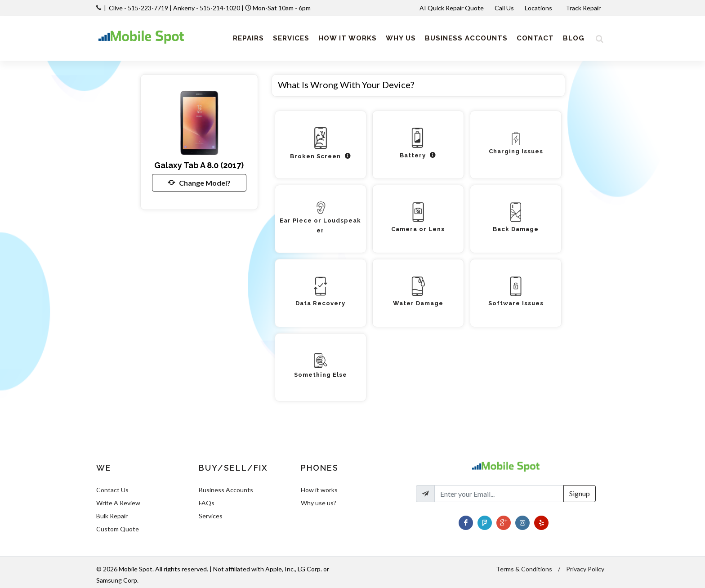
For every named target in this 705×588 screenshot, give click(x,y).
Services (211, 516)
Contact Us (112, 490)
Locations (539, 8)
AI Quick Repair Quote (452, 8)
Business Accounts (226, 490)
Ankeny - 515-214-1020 (207, 8)
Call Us (504, 8)
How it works (319, 490)
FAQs (207, 503)
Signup (580, 493)
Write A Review (118, 503)
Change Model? (199, 183)
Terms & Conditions (524, 569)
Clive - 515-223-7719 (138, 8)
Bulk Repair (112, 516)
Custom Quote (118, 529)
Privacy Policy (585, 569)
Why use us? (319, 503)
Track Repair (584, 8)
